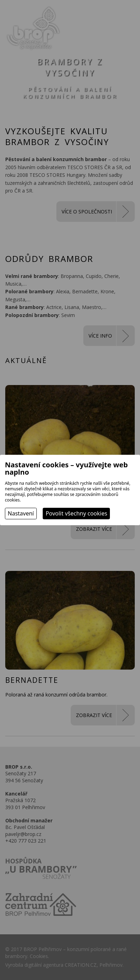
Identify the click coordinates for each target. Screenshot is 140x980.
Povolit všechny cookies (76, 513)
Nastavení (21, 513)
